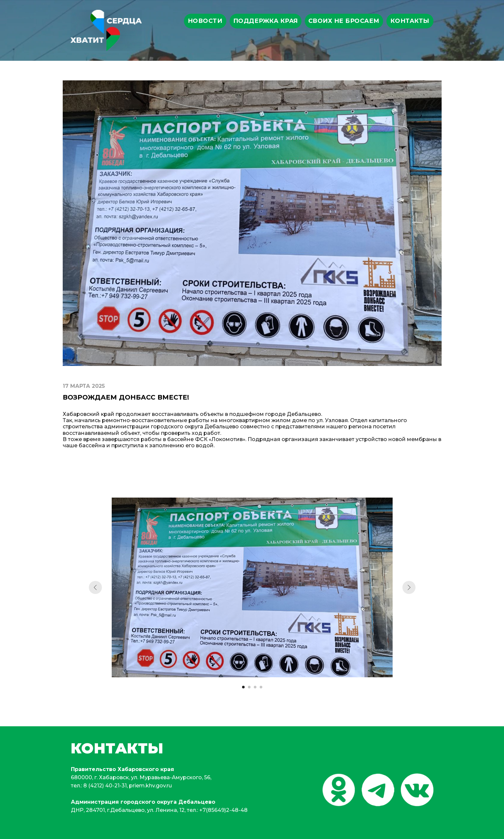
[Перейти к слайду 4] (261, 687)
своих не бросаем (344, 21)
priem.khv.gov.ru (150, 786)
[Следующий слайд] (409, 587)
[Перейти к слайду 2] (249, 687)
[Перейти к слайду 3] (255, 687)
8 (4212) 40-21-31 (105, 786)
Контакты (410, 21)
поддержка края (266, 21)
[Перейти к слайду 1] (243, 687)
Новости (205, 21)
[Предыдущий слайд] (95, 587)
